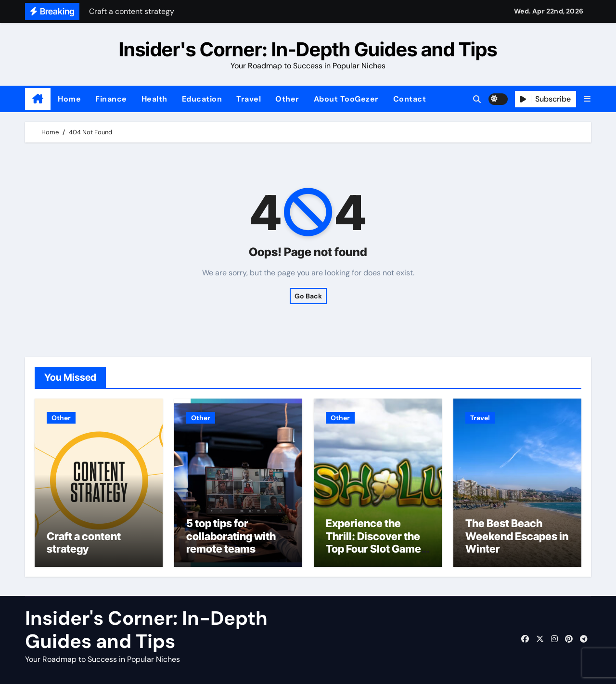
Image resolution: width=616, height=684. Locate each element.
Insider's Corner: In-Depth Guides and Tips (308, 49)
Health (154, 99)
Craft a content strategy (84, 542)
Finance (111, 99)
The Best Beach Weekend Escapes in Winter (517, 536)
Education (202, 99)
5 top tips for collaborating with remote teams (231, 536)
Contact (410, 99)
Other (287, 99)
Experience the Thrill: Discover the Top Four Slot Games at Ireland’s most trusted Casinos (376, 549)
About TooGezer (346, 99)
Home (69, 99)
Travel (249, 99)
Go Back (308, 296)
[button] (587, 99)
